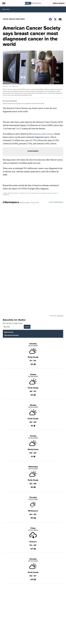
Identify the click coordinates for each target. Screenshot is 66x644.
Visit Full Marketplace (56, 202)
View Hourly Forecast (11, 335)
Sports (30, 643)
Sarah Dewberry (11, 101)
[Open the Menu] (4, 3)
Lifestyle (45, 643)
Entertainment (37, 643)
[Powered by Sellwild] (60, 316)
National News (16, 643)
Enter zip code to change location (13, 323)
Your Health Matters (14, 19)
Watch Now (59, 3)
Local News (7, 643)
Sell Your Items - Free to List (29, 203)
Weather (24, 643)
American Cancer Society (43, 134)
